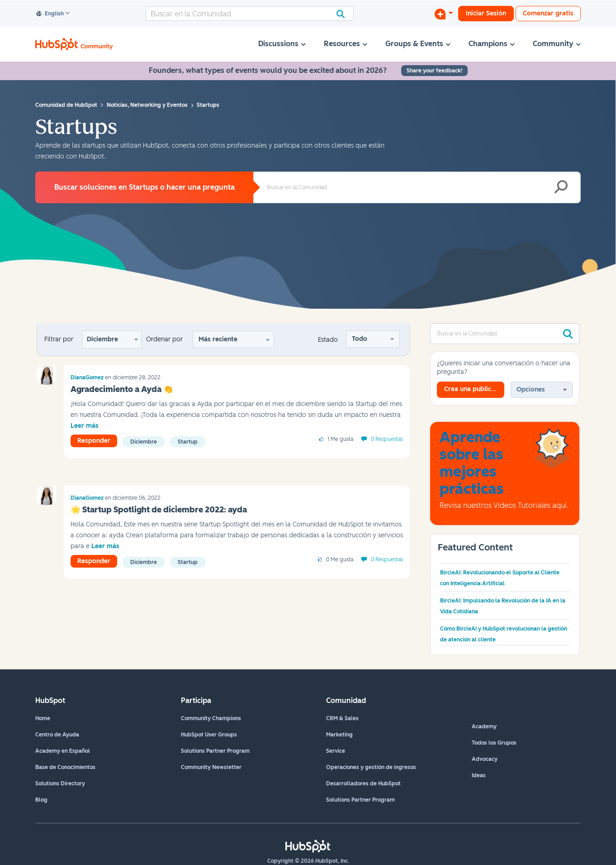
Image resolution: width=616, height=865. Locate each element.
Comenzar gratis (548, 13)
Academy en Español (63, 751)
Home (43, 718)
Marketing (339, 735)
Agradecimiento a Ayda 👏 (122, 389)
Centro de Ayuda (57, 735)
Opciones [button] (531, 389)
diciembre (144, 442)
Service (336, 751)
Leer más (85, 426)
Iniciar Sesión (486, 13)
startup (188, 442)
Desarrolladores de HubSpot (363, 784)
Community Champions (211, 718)
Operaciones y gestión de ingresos (371, 767)
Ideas (479, 775)
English (50, 14)
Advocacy (485, 759)
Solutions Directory (60, 784)
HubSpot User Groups (209, 735)
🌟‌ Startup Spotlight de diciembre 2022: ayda (159, 510)
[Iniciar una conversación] (444, 14)
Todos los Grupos (494, 743)
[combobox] (250, 14)
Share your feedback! (434, 71)
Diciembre (102, 339)
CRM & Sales (342, 718)
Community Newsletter (211, 767)
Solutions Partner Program (215, 751)
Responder (94, 441)
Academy (484, 726)
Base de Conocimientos (65, 767)
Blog (41, 800)
